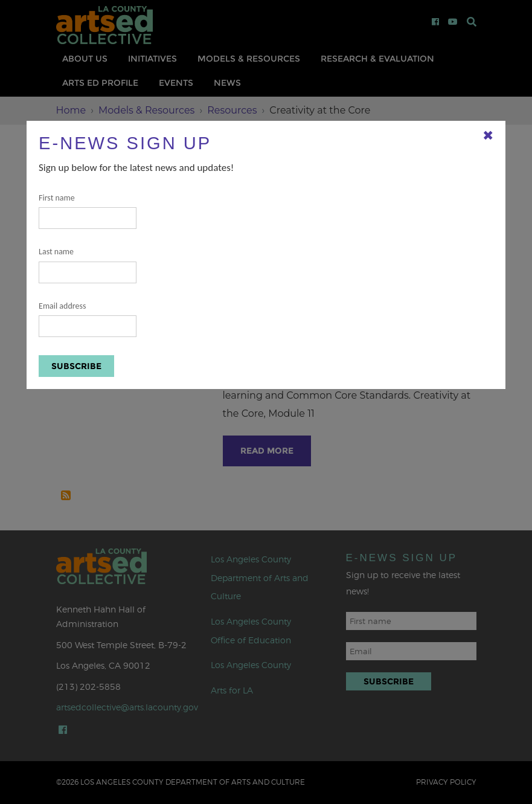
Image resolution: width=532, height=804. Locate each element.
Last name (88, 265)
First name (88, 211)
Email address (88, 319)
